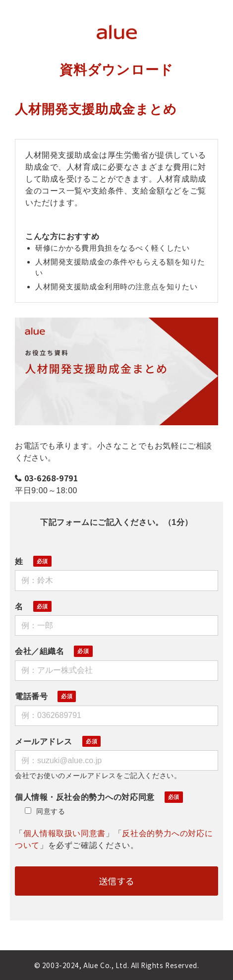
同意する (45, 811)
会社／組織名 (39, 651)
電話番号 (31, 696)
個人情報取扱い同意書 (64, 833)
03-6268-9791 (51, 478)
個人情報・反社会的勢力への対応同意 (85, 797)
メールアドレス (44, 742)
